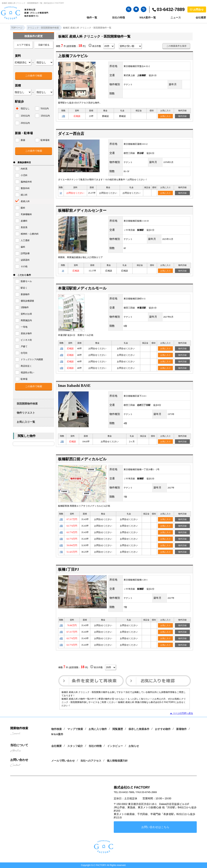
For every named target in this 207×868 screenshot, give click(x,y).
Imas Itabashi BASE (74, 386)
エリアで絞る (23, 45)
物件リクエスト (26, 413)
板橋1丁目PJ (68, 569)
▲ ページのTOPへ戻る (181, 713)
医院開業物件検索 (27, 404)
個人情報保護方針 (117, 761)
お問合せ (197, 9)
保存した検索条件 (139, 729)
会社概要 (201, 17)
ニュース (176, 17)
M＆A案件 (57, 734)
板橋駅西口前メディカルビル (82, 459)
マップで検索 (75, 729)
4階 (62, 355)
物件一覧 (92, 17)
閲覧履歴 (118, 729)
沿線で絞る (44, 45)
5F (61, 193)
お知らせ (134, 746)
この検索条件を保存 (176, 46)
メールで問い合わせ (63, 761)
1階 (63, 116)
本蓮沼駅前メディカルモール (82, 288)
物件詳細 (182, 116)
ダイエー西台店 (71, 134)
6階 (62, 368)
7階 (61, 552)
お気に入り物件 (98, 729)
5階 (62, 362)
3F (63, 271)
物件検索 (57, 729)
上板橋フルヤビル (73, 56)
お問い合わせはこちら (155, 827)
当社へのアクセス (91, 761)
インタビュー (115, 746)
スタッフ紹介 (75, 746)
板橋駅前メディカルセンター (82, 210)
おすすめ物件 (163, 729)
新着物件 (181, 729)
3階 (62, 349)
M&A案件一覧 (148, 17)
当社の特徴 (118, 17)
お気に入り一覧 (26, 422)
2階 (62, 442)
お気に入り (166, 116)
